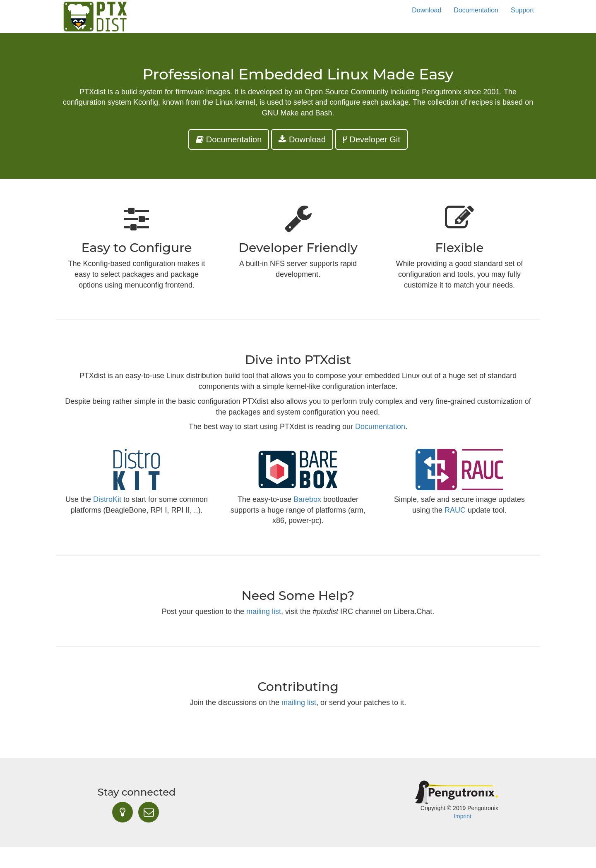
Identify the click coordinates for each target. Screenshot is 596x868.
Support (522, 10)
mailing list (264, 611)
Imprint (463, 816)
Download (427, 10)
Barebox (307, 499)
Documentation (476, 10)
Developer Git (371, 139)
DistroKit (107, 499)
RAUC (455, 510)
